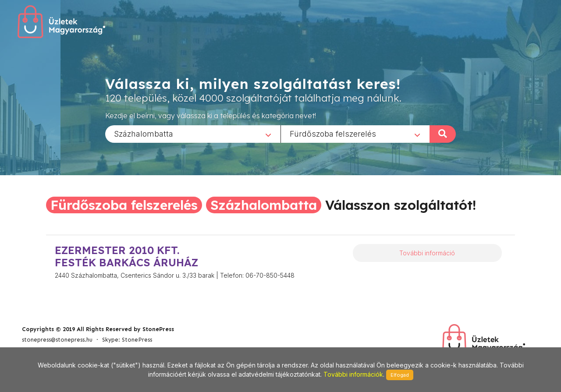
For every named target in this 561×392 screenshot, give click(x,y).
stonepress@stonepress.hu (57, 340)
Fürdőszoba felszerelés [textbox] (333, 133)
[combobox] (193, 134)
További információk (353, 374)
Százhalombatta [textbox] (144, 133)
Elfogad (400, 375)
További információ (427, 253)
